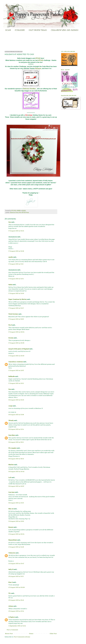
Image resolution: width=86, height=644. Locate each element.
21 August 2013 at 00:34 (16, 534)
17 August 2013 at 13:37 (16, 308)
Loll (10, 477)
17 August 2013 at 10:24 (16, 231)
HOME (8, 30)
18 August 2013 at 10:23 (16, 400)
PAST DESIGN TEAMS (38, 30)
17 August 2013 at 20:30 (16, 356)
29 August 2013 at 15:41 (16, 600)
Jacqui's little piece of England (19, 349)
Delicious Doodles (30, 89)
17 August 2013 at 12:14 (16, 279)
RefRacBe (12, 376)
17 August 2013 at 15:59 (16, 319)
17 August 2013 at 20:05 (16, 343)
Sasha (10, 285)
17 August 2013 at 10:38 (16, 251)
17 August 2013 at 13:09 (16, 293)
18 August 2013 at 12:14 (16, 429)
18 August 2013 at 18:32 (16, 459)
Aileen (11, 606)
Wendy (11, 420)
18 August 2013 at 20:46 (16, 472)
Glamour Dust (14, 213)
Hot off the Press (24, 213)
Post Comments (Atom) (22, 637)
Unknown (12, 553)
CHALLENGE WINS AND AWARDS (65, 30)
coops (10, 406)
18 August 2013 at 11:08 (16, 415)
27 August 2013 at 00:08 (17, 587)
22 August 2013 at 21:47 (16, 564)
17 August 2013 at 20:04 (16, 332)
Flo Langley (12, 448)
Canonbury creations (16, 362)
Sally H (11, 569)
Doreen (11, 338)
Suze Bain (12, 435)
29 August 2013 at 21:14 (16, 611)
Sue (10, 222)
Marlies (11, 465)
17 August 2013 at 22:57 (16, 370)
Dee (10, 389)
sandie (11, 257)
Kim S (10, 582)
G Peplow (12, 617)
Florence (38, 68)
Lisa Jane (11, 492)
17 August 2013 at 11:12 (16, 264)
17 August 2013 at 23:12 (16, 383)
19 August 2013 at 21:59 (16, 521)
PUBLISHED (20, 30)
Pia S (10, 325)
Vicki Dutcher (13, 314)
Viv (10, 593)
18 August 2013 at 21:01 (16, 503)
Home (31, 634)
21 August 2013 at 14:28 (16, 547)
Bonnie (11, 527)
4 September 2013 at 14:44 (17, 626)
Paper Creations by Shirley (18, 299)
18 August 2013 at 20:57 (16, 486)
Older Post (53, 634)
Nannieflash (13, 540)
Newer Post (9, 634)
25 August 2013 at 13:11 (16, 576)
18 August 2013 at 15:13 (16, 442)
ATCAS (38, 58)
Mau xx (11, 509)
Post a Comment (12, 630)
